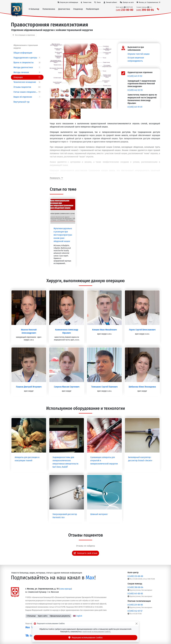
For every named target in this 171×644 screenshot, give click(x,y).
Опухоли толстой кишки (139, 54)
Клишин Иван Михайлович (104, 330)
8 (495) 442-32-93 (135, 90)
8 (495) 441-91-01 (135, 107)
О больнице (31, 616)
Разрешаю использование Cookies (85, 638)
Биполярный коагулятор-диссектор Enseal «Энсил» (140, 459)
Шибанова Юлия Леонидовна (142, 387)
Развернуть (56, 178)
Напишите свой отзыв (85, 553)
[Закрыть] (137, 624)
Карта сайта (43, 616)
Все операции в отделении (24, 35)
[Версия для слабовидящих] (68, 2)
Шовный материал (99, 514)
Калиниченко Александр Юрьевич (67, 331)
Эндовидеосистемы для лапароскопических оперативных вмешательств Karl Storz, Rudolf (65, 462)
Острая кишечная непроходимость (136, 59)
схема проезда (65, 589)
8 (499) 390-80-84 (135, 587)
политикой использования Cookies (97, 632)
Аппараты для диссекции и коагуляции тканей (27, 459)
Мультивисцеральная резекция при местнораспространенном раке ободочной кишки (63, 235)
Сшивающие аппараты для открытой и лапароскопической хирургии (104, 460)
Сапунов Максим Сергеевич (67, 387)
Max (90, 578)
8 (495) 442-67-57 (135, 611)
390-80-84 (145, 10)
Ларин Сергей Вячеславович (142, 330)
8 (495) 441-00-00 (135, 594)
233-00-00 (125, 10)
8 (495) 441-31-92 (135, 76)
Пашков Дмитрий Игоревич (29, 387)
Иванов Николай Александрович (29, 331)
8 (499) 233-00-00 (135, 576)
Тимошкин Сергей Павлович (104, 387)
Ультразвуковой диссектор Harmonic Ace (65, 516)
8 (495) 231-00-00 (135, 605)
